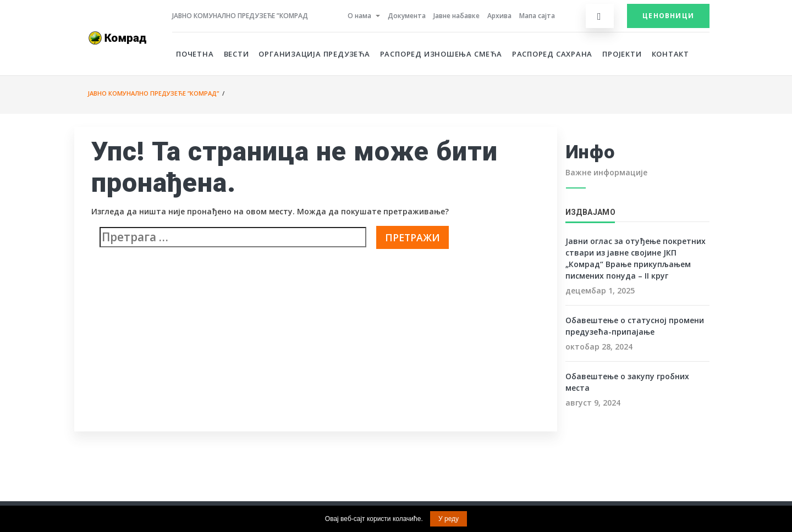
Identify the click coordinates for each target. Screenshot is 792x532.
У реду (449, 519)
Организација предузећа (314, 54)
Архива (499, 16)
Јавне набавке (457, 16)
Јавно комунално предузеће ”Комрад (240, 16)
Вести (237, 54)
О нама (359, 16)
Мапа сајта (537, 16)
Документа (407, 16)
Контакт (671, 54)
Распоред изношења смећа (441, 54)
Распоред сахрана (552, 54)
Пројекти (622, 54)
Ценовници (668, 16)
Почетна (195, 54)
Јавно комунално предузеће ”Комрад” (153, 93)
